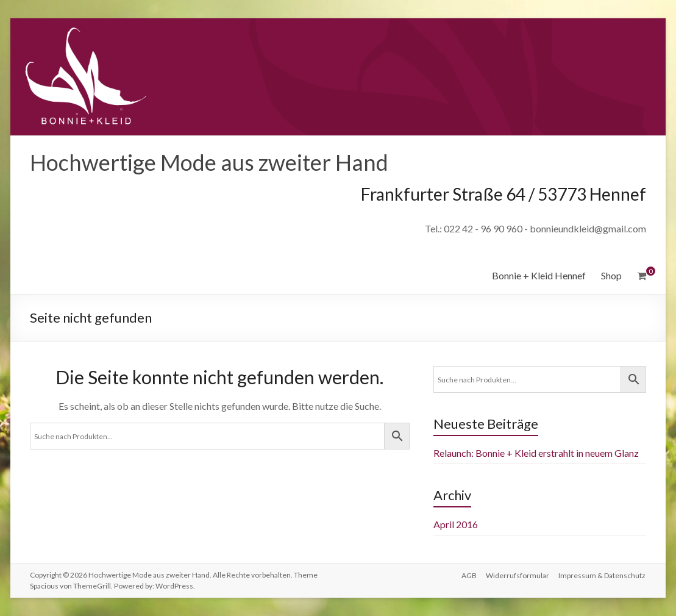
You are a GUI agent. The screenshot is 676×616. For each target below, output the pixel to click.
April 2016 (456, 524)
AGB (468, 575)
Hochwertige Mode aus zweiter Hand (209, 162)
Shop (611, 275)
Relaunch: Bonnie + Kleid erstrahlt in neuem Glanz (536, 453)
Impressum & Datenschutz (603, 575)
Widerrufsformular (518, 575)
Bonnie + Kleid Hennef (539, 275)
